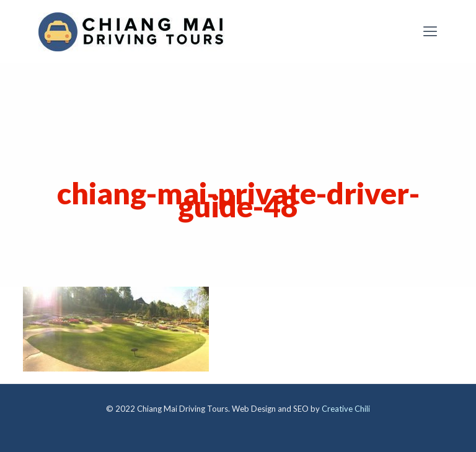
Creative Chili (346, 409)
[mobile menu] (430, 31)
